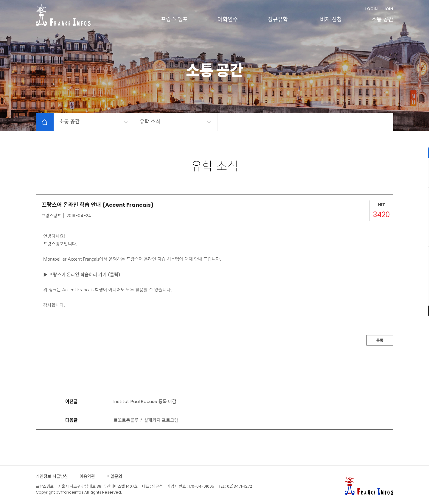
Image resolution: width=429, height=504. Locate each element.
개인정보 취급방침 (52, 476)
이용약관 (87, 476)
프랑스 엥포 (174, 20)
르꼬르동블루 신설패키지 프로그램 (146, 420)
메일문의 (114, 476)
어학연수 (228, 20)
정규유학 (278, 20)
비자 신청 (331, 20)
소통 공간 (382, 20)
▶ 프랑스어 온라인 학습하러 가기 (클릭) (82, 274)
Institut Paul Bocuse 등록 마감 (145, 401)
